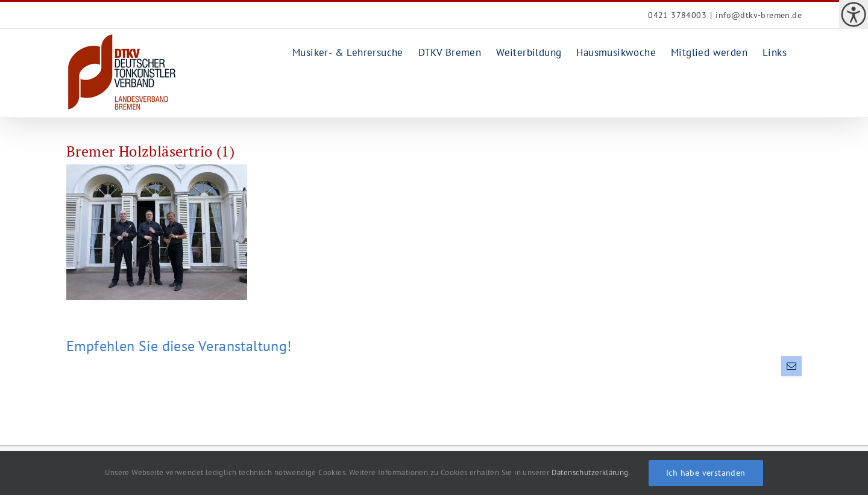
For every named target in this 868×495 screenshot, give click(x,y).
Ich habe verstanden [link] (706, 473)
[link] (854, 14)
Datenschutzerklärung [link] (590, 472)
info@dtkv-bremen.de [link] (759, 15)
